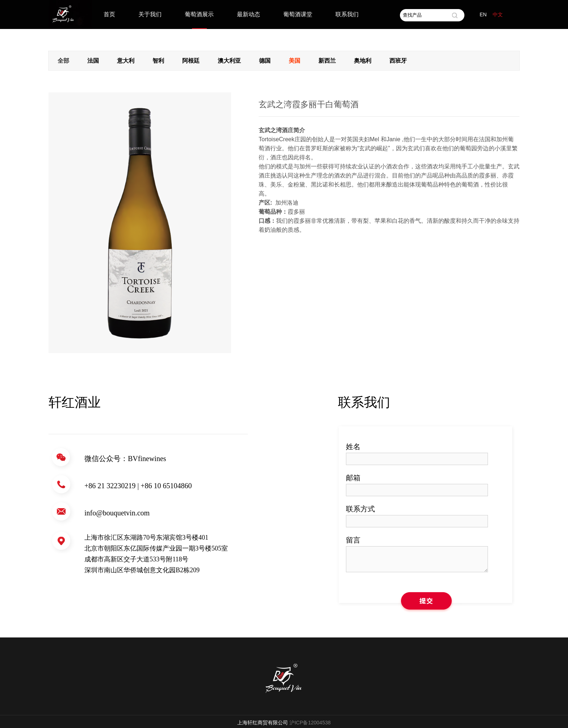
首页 (109, 14)
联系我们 (347, 14)
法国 (93, 61)
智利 (158, 61)
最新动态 (248, 14)
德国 (265, 61)
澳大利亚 (229, 61)
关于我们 (150, 14)
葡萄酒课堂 (298, 14)
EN (483, 14)
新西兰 (327, 61)
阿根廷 (191, 61)
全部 (63, 61)
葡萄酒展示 (199, 14)
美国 (295, 61)
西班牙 (398, 61)
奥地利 (363, 61)
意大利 (126, 61)
